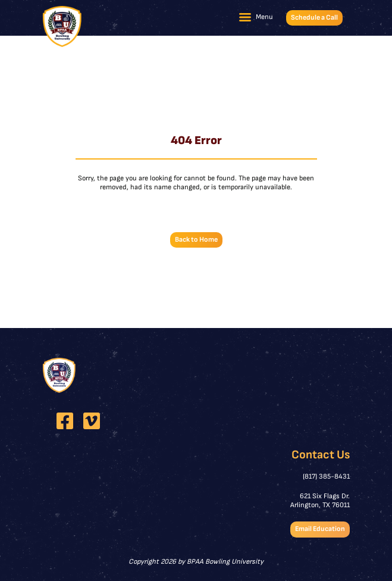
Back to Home (196, 240)
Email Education (320, 529)
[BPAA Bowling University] (62, 26)
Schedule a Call (314, 18)
